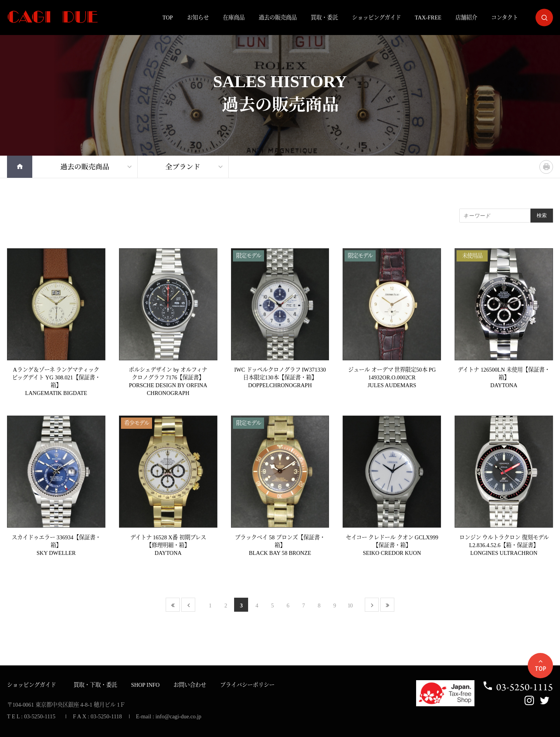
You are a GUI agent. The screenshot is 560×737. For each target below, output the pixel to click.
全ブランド (183, 167)
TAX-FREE (428, 18)
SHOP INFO (145, 685)
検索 (542, 215)
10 (350, 605)
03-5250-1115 (518, 687)
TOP (168, 18)
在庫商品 (234, 18)
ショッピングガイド (376, 18)
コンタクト (505, 18)
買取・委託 (324, 18)
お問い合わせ (190, 685)
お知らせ (198, 18)
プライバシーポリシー (247, 685)
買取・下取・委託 (95, 685)
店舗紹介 (466, 18)
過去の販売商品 (278, 18)
